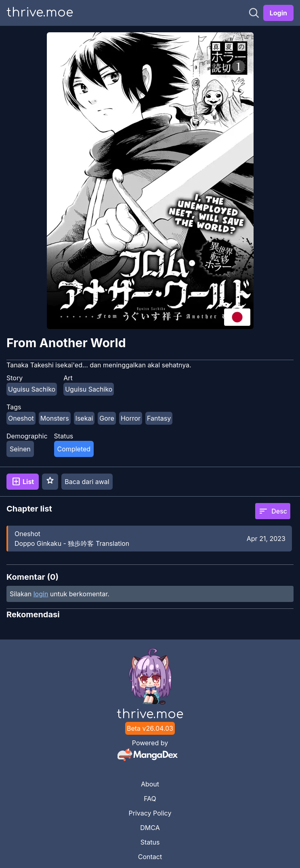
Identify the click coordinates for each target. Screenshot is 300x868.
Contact (150, 857)
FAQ (150, 799)
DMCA (150, 828)
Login (278, 13)
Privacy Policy (150, 813)
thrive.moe (40, 13)
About (150, 784)
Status (150, 842)
